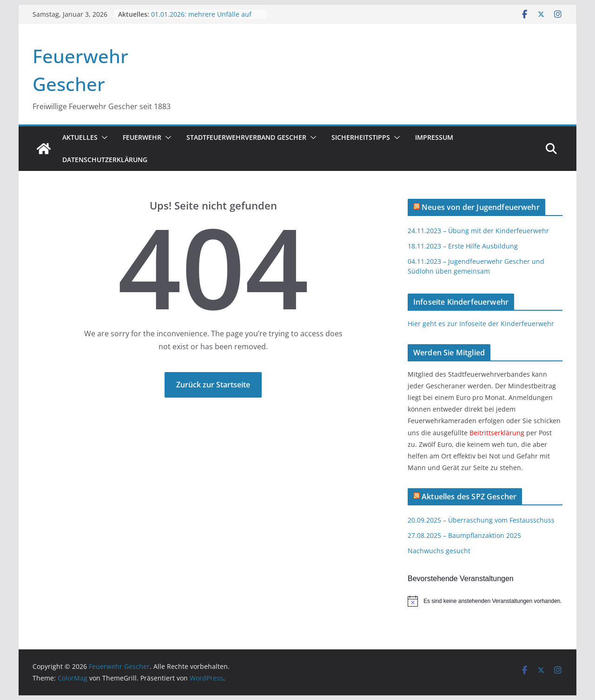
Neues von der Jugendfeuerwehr (481, 207)
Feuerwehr (142, 137)
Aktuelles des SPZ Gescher (469, 497)
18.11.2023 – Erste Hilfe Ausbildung (463, 246)
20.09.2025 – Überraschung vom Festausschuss (481, 520)
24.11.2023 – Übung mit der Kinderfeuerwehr (478, 231)
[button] (103, 137)
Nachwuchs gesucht (439, 551)
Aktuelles (80, 137)
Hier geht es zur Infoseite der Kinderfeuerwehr (481, 324)
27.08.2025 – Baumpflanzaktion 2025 (464, 535)
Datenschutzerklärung (105, 160)
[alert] (485, 601)
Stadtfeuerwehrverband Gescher (246, 137)
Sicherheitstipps (361, 137)
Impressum (434, 137)
